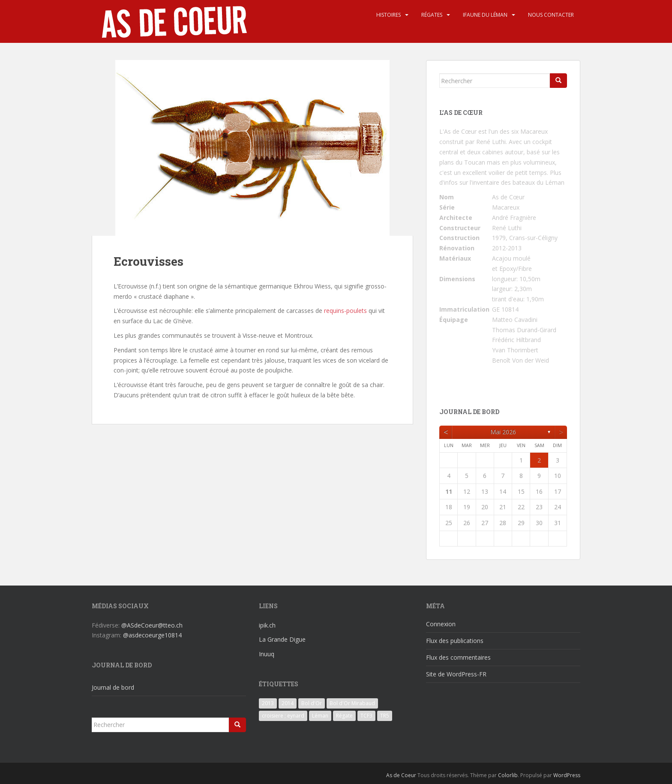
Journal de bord (113, 687)
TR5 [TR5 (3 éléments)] (385, 716)
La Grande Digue (282, 639)
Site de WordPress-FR (456, 674)
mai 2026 (503, 432)
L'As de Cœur (458, 131)
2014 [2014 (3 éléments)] (288, 703)
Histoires (388, 15)
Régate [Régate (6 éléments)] (344, 716)
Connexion (441, 624)
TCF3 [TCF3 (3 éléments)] (366, 716)
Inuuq (267, 654)
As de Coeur (401, 775)
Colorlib (508, 775)
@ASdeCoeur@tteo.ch (152, 625)
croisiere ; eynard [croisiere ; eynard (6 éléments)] (283, 716)
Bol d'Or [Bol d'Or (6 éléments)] (312, 703)
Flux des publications (455, 641)
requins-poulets (345, 311)
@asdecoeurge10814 (152, 635)
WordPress (567, 775)
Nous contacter (551, 15)
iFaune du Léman (485, 15)
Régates (432, 15)
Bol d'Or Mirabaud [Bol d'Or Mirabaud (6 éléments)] (352, 703)
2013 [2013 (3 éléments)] (268, 703)
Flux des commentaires (458, 657)
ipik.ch (267, 625)
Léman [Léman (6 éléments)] (320, 716)
